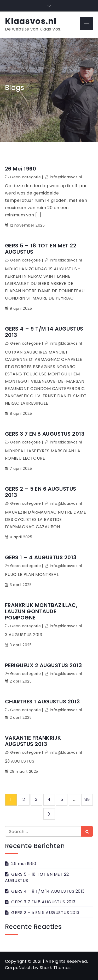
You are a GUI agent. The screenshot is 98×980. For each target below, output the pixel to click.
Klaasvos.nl (31, 21)
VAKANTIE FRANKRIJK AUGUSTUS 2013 (33, 741)
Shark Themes (55, 968)
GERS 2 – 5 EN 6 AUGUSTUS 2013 (41, 492)
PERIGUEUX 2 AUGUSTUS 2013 (44, 665)
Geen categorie (25, 177)
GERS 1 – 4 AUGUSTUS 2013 (41, 557)
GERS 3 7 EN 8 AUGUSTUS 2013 (45, 434)
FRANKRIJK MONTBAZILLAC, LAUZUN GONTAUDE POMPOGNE (41, 611)
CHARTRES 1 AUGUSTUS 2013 (42, 702)
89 (87, 799)
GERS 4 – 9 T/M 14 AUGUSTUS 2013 (44, 332)
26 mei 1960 (21, 169)
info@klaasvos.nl (66, 177)
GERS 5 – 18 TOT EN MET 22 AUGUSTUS (41, 249)
